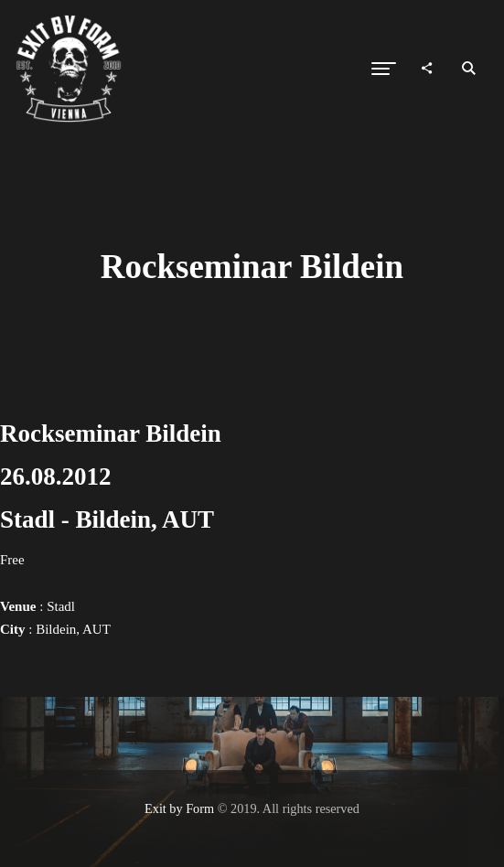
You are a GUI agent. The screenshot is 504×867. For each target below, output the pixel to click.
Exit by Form (179, 808)
